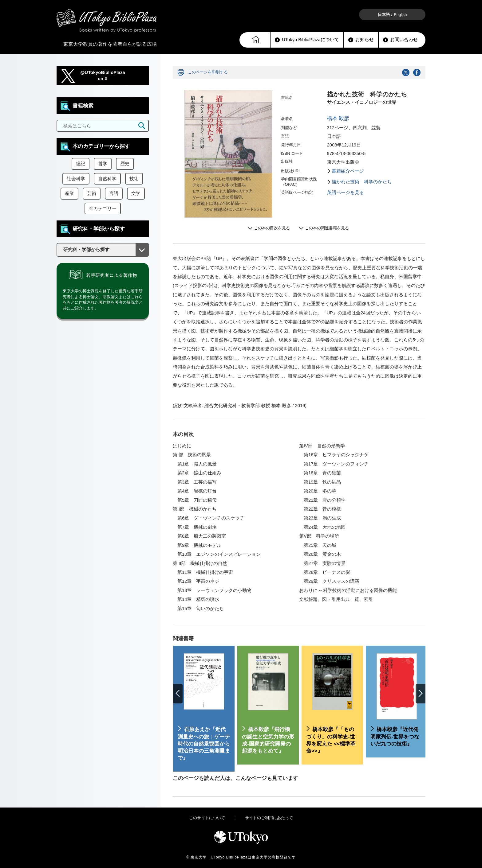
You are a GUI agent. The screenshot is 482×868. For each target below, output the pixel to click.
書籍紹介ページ (348, 171)
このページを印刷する (208, 72)
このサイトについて (207, 818)
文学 (136, 193)
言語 (114, 193)
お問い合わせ (400, 40)
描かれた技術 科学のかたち (362, 182)
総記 (81, 164)
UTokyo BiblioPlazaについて (307, 40)
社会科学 (76, 179)
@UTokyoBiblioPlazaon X (103, 76)
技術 (134, 179)
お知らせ (361, 40)
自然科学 (107, 179)
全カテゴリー (103, 208)
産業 (69, 193)
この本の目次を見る (272, 228)
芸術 (92, 193)
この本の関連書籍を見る (327, 228)
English (400, 15)
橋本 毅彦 (338, 118)
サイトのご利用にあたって (269, 818)
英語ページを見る (346, 193)
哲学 (103, 164)
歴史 (125, 164)
